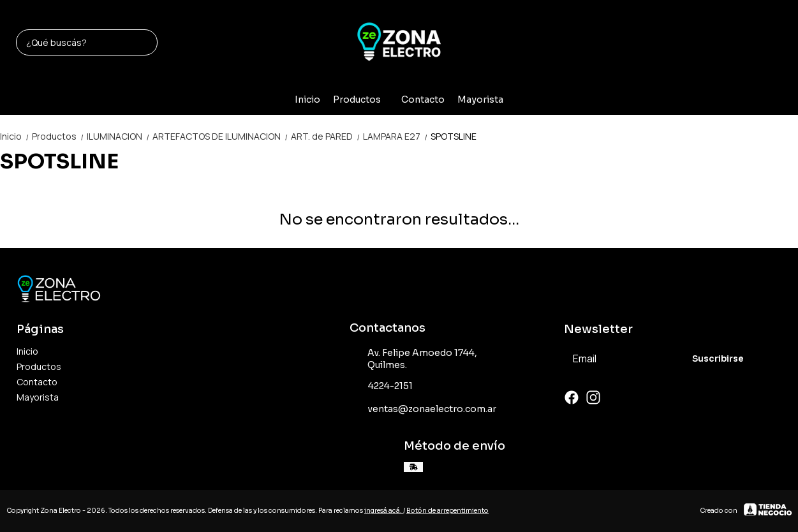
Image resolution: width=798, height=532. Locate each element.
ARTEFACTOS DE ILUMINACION (222, 136)
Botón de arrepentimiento (447, 511)
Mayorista (480, 100)
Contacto (423, 100)
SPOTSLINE (454, 136)
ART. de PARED (327, 136)
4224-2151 (381, 387)
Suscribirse (718, 359)
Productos (363, 100)
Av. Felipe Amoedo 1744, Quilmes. (413, 359)
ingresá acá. (384, 511)
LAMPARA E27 (397, 136)
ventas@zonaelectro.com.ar (423, 410)
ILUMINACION (120, 136)
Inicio (307, 100)
